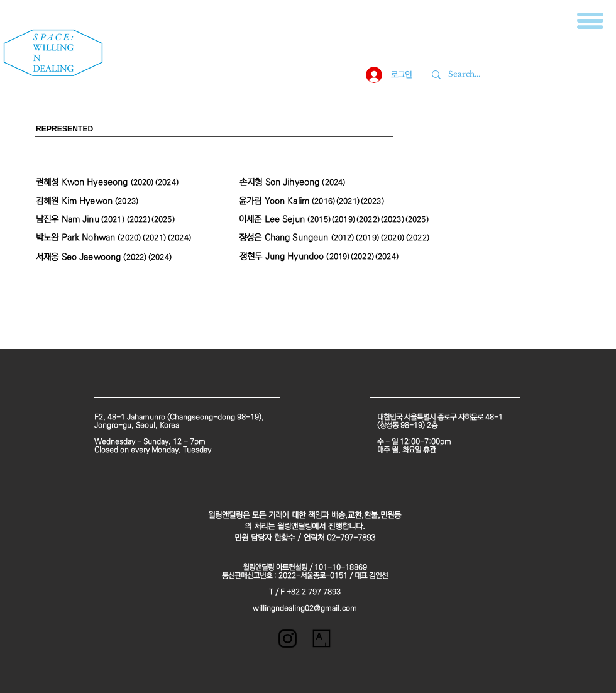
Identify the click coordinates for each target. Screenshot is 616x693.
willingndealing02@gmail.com (305, 608)
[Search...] (519, 75)
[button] (590, 21)
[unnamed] (322, 639)
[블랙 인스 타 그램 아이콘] (288, 639)
